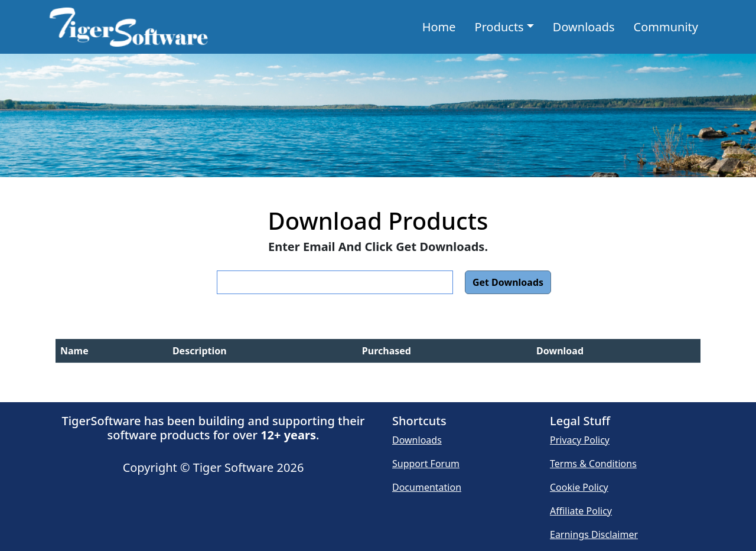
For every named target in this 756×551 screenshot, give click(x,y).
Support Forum (426, 464)
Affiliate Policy (581, 511)
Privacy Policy (580, 440)
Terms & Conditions (593, 464)
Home (441, 26)
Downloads (584, 27)
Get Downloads (508, 282)
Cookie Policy (579, 487)
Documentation (427, 487)
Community (666, 27)
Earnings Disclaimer (594, 534)
